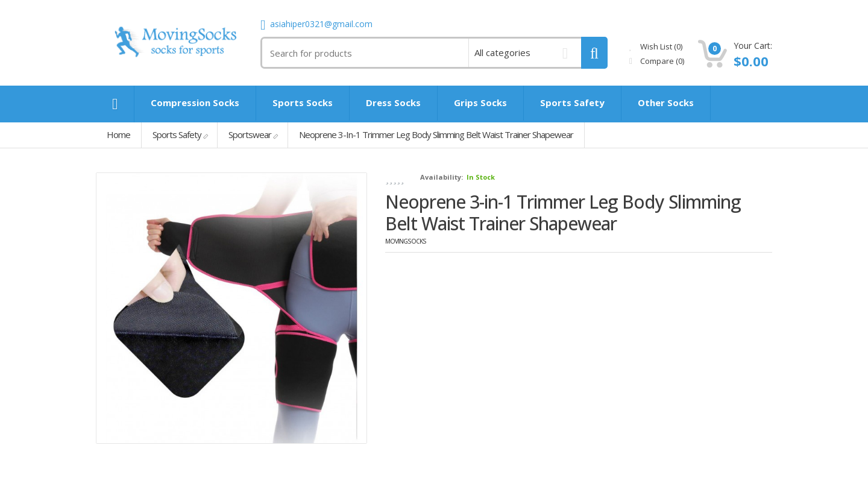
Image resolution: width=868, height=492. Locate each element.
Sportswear (250, 134)
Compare (657, 61)
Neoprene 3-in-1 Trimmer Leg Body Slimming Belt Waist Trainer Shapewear (436, 134)
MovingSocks (406, 241)
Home (118, 134)
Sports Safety (177, 134)
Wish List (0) (656, 46)
